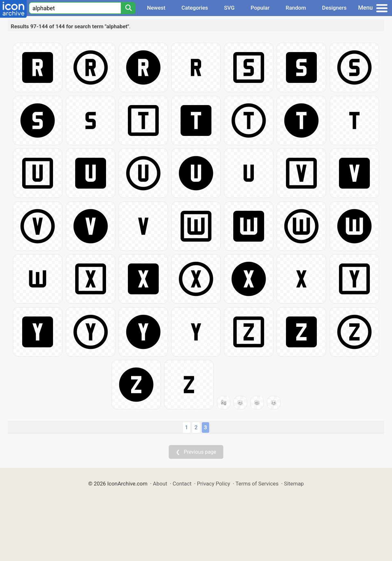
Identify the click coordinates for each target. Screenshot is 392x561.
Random (296, 8)
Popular (260, 8)
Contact (182, 484)
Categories (195, 8)
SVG (229, 8)
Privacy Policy (214, 484)
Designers (334, 8)
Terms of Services (257, 484)
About (160, 484)
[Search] (128, 8)
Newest (156, 8)
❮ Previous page (196, 452)
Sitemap (294, 484)
